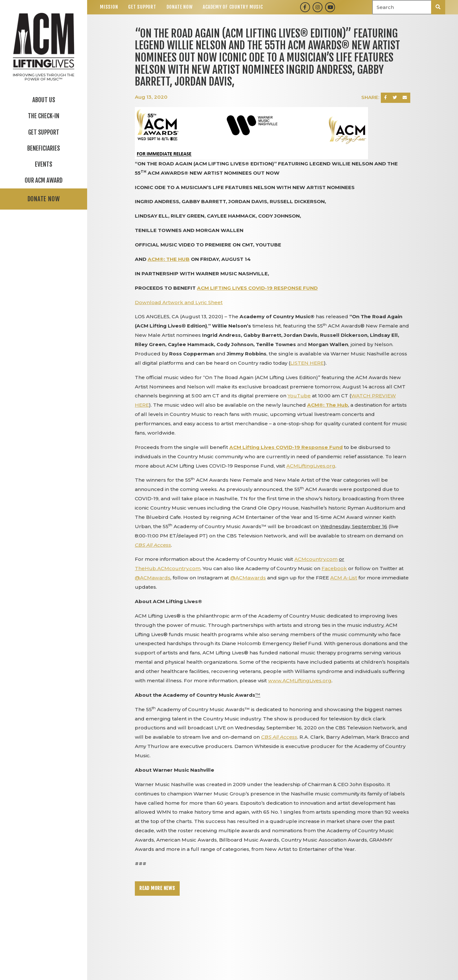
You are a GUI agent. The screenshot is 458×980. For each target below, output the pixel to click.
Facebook (334, 568)
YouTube (299, 396)
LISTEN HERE (307, 363)
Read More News (157, 888)
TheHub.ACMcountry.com (168, 568)
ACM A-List (344, 578)
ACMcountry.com (316, 559)
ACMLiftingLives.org (311, 466)
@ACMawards (153, 578)
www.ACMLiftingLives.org (300, 681)
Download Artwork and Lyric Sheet (179, 302)
